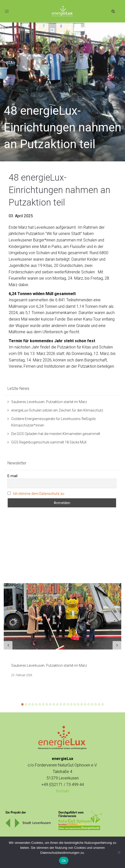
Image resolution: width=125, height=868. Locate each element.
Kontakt (63, 791)
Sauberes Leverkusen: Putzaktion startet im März (49, 402)
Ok (64, 861)
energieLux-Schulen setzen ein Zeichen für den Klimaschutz (57, 410)
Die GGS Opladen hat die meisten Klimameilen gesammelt (56, 434)
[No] (119, 852)
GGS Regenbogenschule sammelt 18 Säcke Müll (49, 442)
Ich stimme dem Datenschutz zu (39, 494)
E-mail (12, 476)
